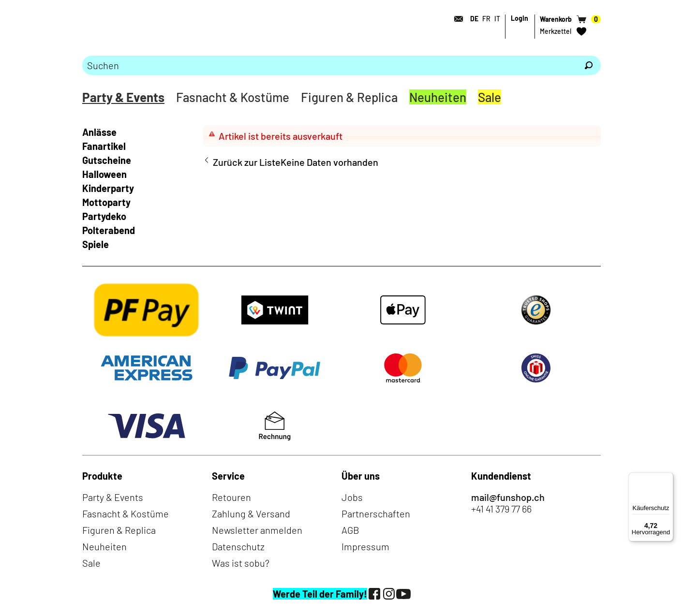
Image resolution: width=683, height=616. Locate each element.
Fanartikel (104, 146)
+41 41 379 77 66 (501, 509)
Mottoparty (106, 202)
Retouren (231, 497)
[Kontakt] (456, 19)
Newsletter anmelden (257, 530)
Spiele (96, 244)
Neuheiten (438, 97)
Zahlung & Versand (251, 513)
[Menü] (668, 478)
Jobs (352, 497)
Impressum (365, 546)
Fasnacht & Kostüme (233, 97)
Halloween (104, 174)
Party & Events (123, 97)
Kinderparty (108, 188)
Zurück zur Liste (247, 162)
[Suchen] (589, 65)
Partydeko (104, 216)
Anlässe (99, 132)
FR (486, 19)
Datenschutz (238, 546)
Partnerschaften (376, 513)
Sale (490, 97)
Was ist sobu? (241, 563)
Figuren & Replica (349, 97)
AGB (350, 530)
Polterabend (109, 230)
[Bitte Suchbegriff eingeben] (329, 65)
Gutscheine (107, 160)
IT (497, 19)
